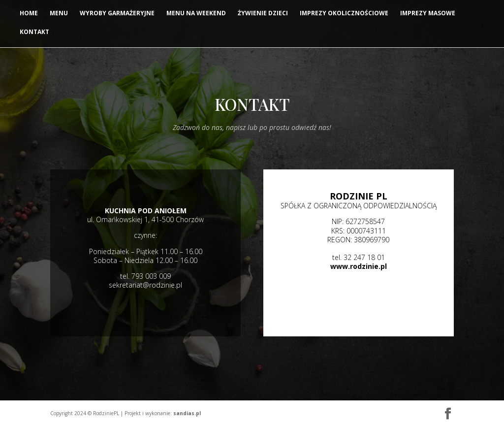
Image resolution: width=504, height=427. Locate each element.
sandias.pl (187, 413)
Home (29, 14)
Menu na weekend (196, 14)
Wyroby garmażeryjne (117, 14)
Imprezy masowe (428, 14)
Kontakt (34, 32)
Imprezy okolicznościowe (344, 14)
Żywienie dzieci (263, 14)
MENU (59, 14)
